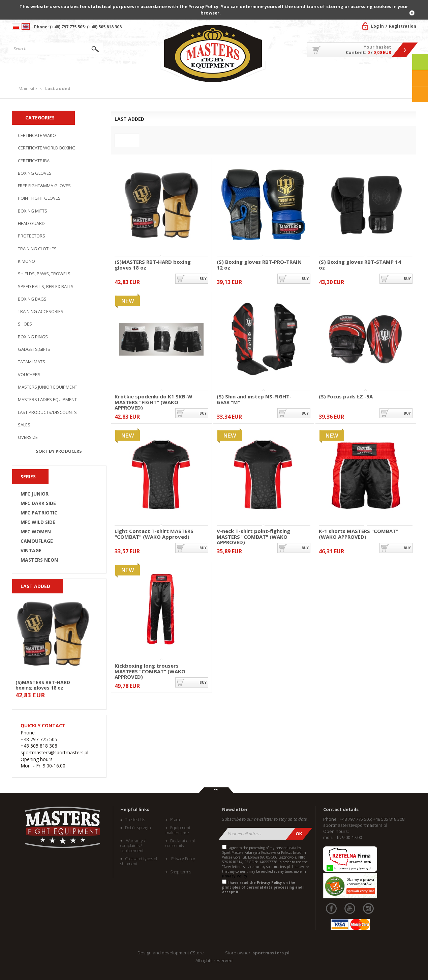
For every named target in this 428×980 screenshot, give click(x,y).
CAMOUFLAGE (37, 541)
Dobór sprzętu (138, 828)
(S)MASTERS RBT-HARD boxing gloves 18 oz (43, 685)
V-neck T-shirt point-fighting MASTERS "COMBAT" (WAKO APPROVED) (253, 534)
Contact (401, 72)
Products (97, 72)
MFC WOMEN (36, 532)
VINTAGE (31, 551)
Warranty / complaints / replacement (133, 846)
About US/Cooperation (303, 72)
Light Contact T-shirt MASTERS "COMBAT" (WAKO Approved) (154, 534)
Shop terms (181, 872)
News (144, 72)
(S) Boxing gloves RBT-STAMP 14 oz (360, 265)
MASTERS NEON (39, 560)
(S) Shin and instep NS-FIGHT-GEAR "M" (254, 399)
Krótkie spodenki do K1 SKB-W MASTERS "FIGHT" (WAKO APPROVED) (154, 399)
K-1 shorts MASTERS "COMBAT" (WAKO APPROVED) (359, 534)
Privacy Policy (183, 859)
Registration (403, 26)
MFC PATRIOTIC (39, 513)
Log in (377, 26)
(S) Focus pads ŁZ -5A (346, 397)
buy (203, 279)
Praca (175, 820)
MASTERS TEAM (362, 72)
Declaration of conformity (180, 844)
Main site (40, 72)
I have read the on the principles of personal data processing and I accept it (263, 887)
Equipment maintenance (178, 830)
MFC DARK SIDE (38, 503)
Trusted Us (135, 820)
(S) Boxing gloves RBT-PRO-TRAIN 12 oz (259, 265)
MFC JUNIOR (35, 494)
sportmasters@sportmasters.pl (355, 825)
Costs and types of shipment (139, 861)
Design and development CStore (171, 953)
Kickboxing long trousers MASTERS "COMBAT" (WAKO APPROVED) (150, 668)
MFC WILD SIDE (38, 522)
